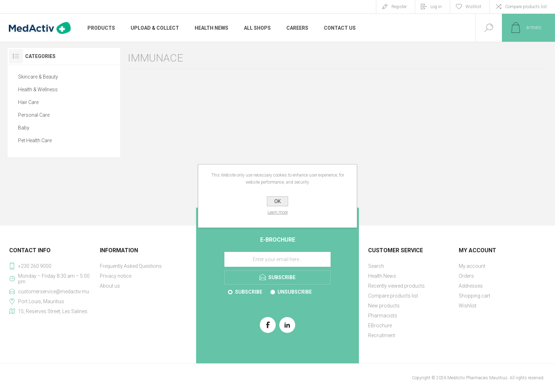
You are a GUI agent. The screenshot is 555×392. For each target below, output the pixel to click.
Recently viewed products (396, 286)
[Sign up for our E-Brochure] (277, 259)
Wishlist (468, 306)
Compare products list (526, 7)
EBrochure (380, 325)
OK (277, 201)
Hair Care (28, 102)
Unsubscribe (295, 292)
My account (472, 266)
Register (399, 7)
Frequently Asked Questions (131, 266)
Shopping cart (474, 296)
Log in (436, 7)
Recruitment (382, 335)
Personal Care (34, 115)
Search (376, 266)
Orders (466, 276)
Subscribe (249, 292)
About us (110, 286)
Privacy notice (116, 276)
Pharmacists (383, 316)
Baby (24, 128)
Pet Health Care (35, 140)
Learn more (278, 212)
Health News (382, 276)
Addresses (471, 286)
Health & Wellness (38, 90)
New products (384, 306)
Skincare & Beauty (38, 77)
